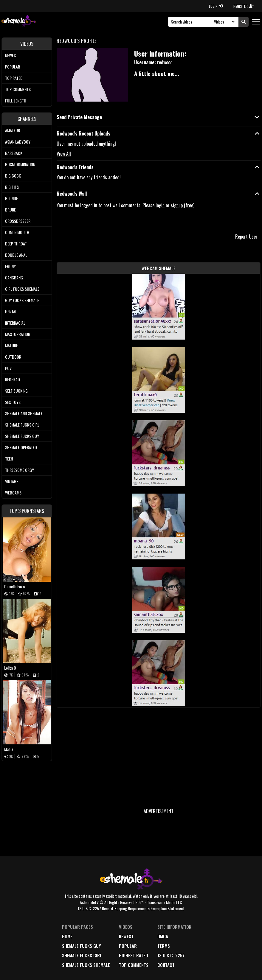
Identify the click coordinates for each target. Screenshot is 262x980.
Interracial (15, 323)
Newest (11, 55)
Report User (246, 237)
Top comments (18, 89)
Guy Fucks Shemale (22, 300)
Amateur (13, 130)
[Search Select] (223, 22)
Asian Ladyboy (18, 142)
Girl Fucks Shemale (22, 289)
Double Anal (16, 255)
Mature (11, 345)
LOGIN (216, 6)
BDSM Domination (20, 164)
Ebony (10, 266)
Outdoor (13, 357)
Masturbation (18, 334)
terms (164, 946)
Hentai (11, 311)
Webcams (13, 493)
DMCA (163, 936)
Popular (13, 67)
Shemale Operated (21, 447)
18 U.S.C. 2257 (171, 955)
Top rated (14, 78)
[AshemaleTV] (19, 22)
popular (128, 946)
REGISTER (244, 6)
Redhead (13, 379)
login (160, 205)
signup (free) (183, 205)
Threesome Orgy (20, 470)
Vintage (12, 481)
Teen (9, 459)
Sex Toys (13, 402)
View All (64, 154)
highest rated (134, 955)
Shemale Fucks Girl (22, 425)
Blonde (11, 198)
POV (8, 368)
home (67, 936)
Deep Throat (16, 244)
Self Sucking (16, 391)
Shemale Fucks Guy (22, 436)
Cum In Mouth (17, 232)
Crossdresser (18, 221)
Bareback (14, 153)
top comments (134, 965)
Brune (10, 210)
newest (126, 936)
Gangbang (14, 277)
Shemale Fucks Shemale (86, 965)
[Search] (191, 22)
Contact (166, 965)
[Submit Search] (244, 22)
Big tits (12, 187)
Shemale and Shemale (24, 413)
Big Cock (13, 176)
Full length (16, 101)
